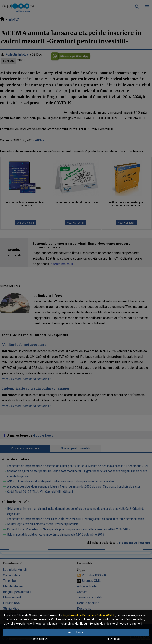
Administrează (39, 639)
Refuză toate (113, 639)
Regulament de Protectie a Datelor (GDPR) (89, 615)
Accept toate (76, 632)
